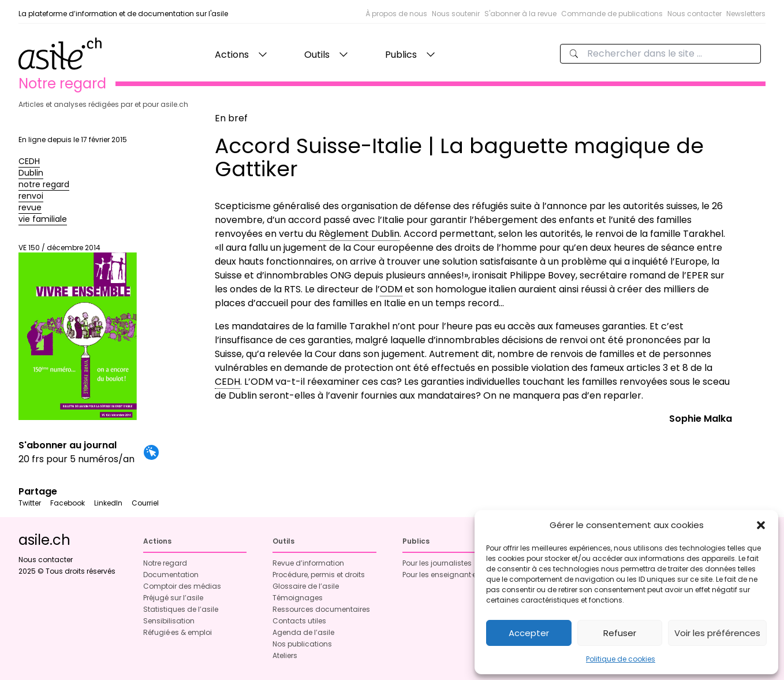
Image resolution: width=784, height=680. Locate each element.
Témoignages (298, 598)
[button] (761, 525)
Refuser (620, 633)
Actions (232, 55)
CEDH (29, 161)
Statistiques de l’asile (181, 609)
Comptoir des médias (182, 586)
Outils (317, 55)
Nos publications (302, 644)
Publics (401, 55)
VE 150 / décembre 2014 (78, 332)
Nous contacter (695, 14)
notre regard (44, 184)
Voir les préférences (717, 633)
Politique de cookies (621, 659)
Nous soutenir (456, 14)
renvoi (31, 196)
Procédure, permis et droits (319, 575)
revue (30, 207)
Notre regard (165, 563)
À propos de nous (396, 14)
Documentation (171, 575)
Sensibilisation (169, 621)
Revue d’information (308, 563)
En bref (231, 118)
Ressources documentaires (321, 609)
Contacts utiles (299, 621)
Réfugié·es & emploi (178, 632)
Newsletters (746, 14)
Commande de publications (612, 14)
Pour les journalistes (437, 563)
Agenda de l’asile (303, 632)
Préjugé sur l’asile (173, 598)
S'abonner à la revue (520, 14)
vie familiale (43, 219)
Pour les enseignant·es (441, 575)
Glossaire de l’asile (306, 586)
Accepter (529, 633)
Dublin (31, 173)
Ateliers (285, 655)
